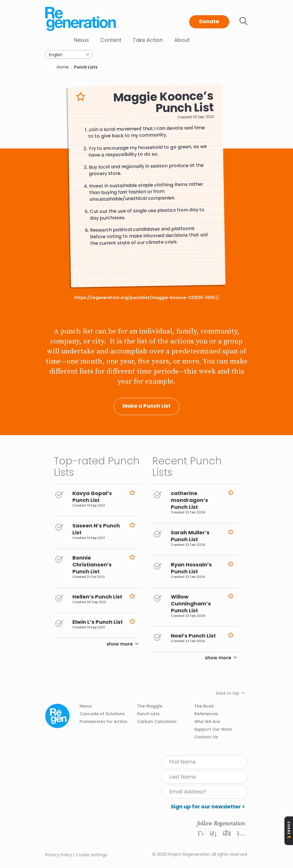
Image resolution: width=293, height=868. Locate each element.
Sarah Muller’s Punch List (190, 536)
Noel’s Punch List (193, 636)
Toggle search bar (243, 21)
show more (120, 644)
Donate (209, 21)
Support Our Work (213, 729)
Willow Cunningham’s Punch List (191, 604)
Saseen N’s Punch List (96, 529)
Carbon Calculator (157, 722)
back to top (228, 693)
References (206, 714)
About (182, 40)
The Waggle (150, 706)
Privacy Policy (59, 855)
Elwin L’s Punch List (98, 622)
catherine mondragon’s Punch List (189, 500)
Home (63, 67)
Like (81, 97)
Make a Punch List (146, 406)
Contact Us (206, 737)
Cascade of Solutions (102, 714)
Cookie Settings (91, 855)
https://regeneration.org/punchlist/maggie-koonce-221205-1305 (145, 298)
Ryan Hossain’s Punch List (191, 568)
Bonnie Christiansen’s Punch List (92, 565)
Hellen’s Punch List (97, 597)
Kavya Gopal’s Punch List (92, 497)
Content (111, 40)
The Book (204, 706)
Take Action (148, 40)
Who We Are (207, 722)
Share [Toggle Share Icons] (289, 828)
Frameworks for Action (103, 722)
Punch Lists (86, 67)
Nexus (81, 40)
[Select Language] (69, 54)
